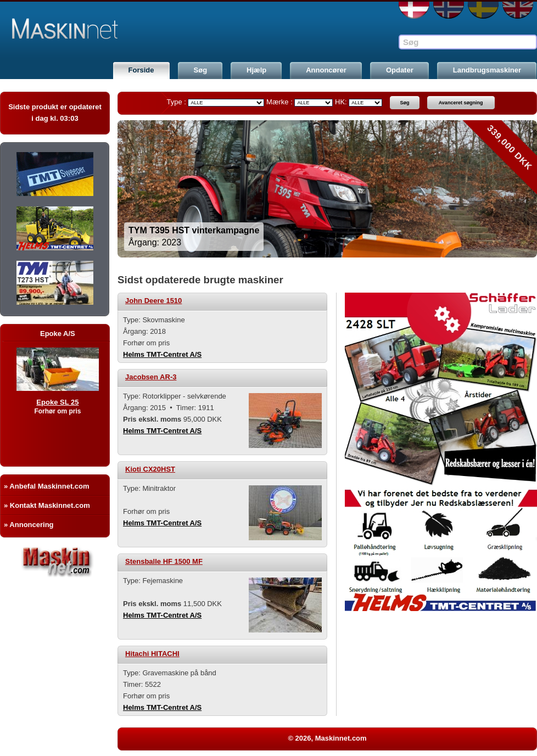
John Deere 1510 (153, 301)
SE (483, 10)
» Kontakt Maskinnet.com (47, 505)
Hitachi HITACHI (152, 654)
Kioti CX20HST (150, 469)
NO (449, 10)
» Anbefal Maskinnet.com (47, 486)
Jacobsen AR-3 (151, 377)
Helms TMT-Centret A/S (162, 354)
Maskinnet (83, 29)
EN (518, 10)
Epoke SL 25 (70, 402)
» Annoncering (29, 525)
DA (414, 10)
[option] (327, 189)
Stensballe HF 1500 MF (164, 561)
